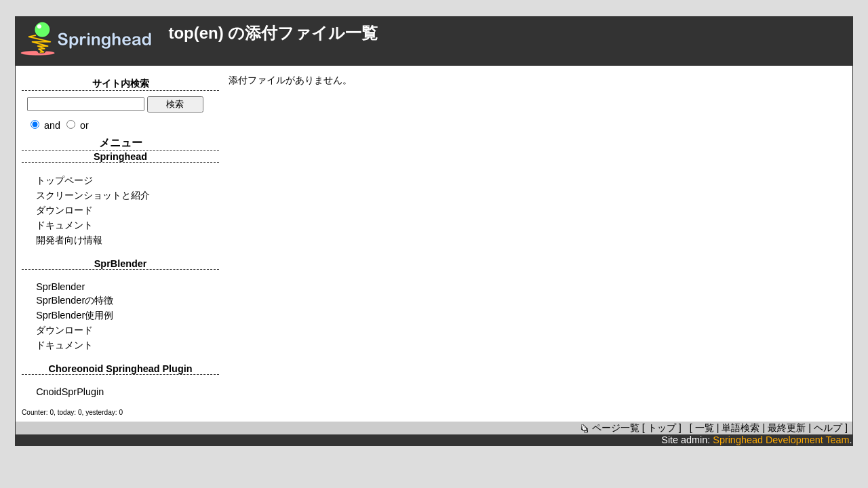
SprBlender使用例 (75, 315)
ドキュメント (64, 225)
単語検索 (741, 428)
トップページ (64, 180)
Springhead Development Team (781, 440)
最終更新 (787, 428)
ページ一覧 (609, 428)
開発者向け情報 (69, 240)
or (84, 125)
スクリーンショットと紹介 (93, 195)
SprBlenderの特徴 (75, 300)
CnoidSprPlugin (70, 392)
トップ (662, 428)
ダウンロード (64, 210)
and (52, 125)
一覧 (705, 428)
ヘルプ (828, 428)
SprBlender (60, 287)
